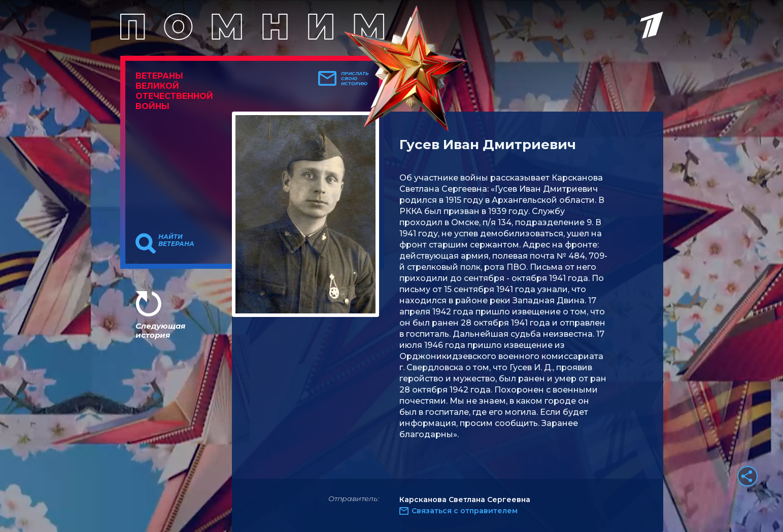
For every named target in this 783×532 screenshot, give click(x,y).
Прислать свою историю (355, 79)
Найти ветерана (176, 240)
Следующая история (160, 330)
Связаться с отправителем (465, 511)
